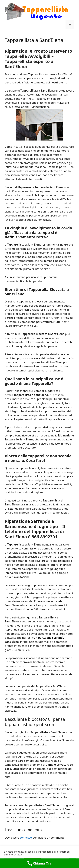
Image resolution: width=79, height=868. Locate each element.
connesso (26, 838)
